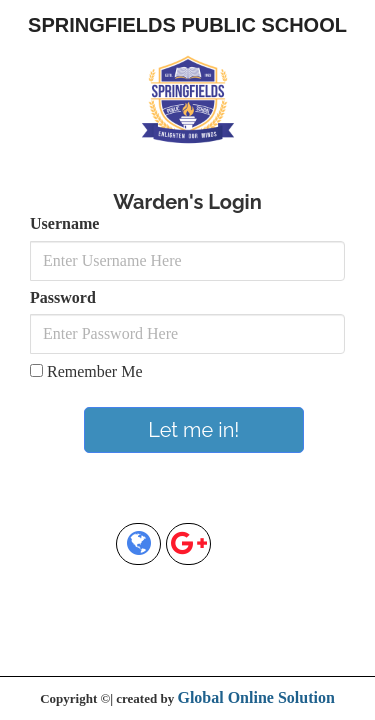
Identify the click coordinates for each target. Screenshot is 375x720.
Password (63, 297)
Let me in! (193, 430)
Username (64, 223)
